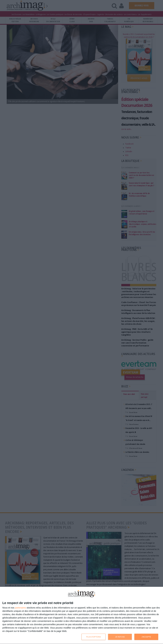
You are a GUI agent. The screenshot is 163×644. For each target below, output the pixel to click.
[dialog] (81, 615)
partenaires (21, 608)
